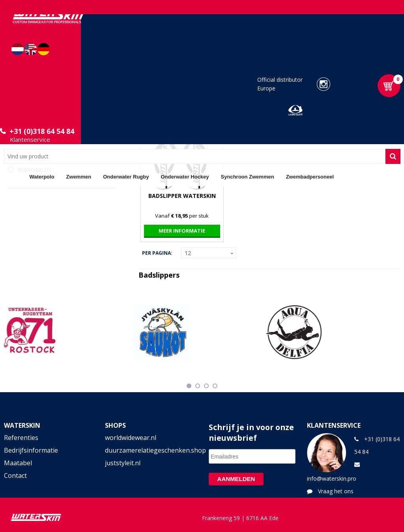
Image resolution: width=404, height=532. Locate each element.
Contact (15, 476)
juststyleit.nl (123, 463)
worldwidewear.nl (131, 438)
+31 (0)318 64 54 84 (42, 131)
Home (14, 176)
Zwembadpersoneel (310, 177)
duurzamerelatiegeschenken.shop (152, 450)
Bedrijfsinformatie (31, 450)
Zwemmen (79, 177)
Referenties (21, 438)
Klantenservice (30, 139)
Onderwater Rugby (126, 177)
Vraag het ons (336, 491)
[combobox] (195, 156)
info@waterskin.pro (332, 478)
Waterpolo (42, 177)
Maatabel (18, 463)
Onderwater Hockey (185, 177)
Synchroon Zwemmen (248, 177)
